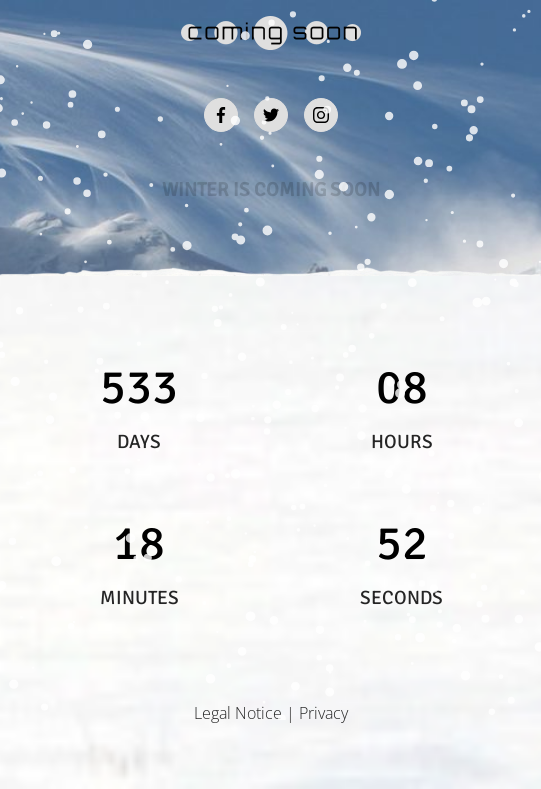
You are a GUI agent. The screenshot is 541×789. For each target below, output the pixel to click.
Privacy (323, 713)
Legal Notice (238, 713)
